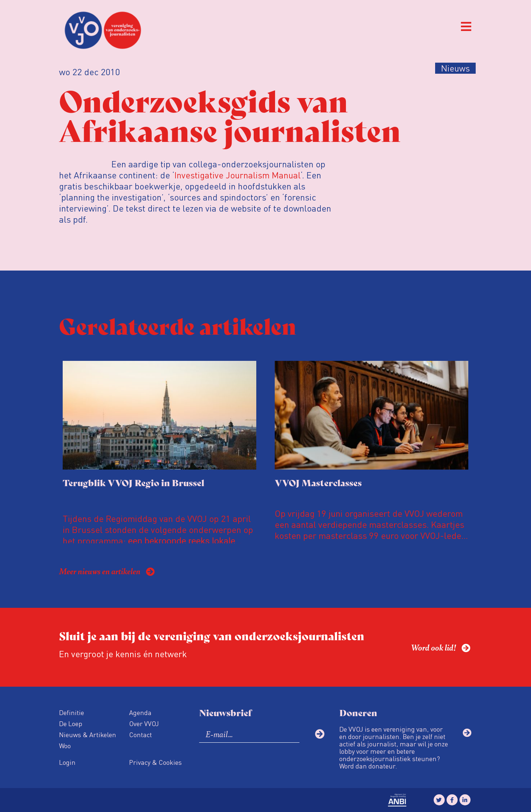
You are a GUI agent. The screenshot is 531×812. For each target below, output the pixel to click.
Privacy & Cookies (155, 762)
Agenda (140, 712)
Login (67, 762)
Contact (140, 734)
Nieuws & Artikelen (88, 734)
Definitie (72, 712)
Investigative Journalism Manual (237, 175)
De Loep (71, 723)
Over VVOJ (144, 723)
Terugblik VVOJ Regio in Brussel (133, 482)
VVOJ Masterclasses (318, 482)
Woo (65, 745)
